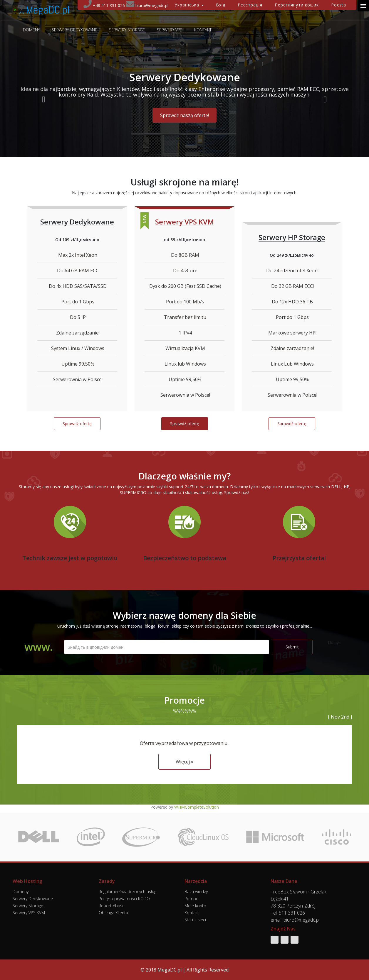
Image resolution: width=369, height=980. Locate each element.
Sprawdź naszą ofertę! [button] (184, 115)
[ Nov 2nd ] (340, 717)
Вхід (221, 5)
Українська (189, 5)
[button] (42, 98)
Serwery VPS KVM (29, 913)
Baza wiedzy (196, 892)
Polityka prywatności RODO (124, 899)
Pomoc (191, 899)
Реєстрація (250, 5)
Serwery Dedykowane (74, 30)
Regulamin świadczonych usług (128, 892)
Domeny (31, 30)
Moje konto (195, 906)
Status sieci (195, 920)
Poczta (339, 5)
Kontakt (203, 30)
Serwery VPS (170, 30)
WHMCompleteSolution (197, 807)
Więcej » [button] (184, 762)
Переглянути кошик (297, 5)
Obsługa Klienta (113, 913)
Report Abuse (112, 906)
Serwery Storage (127, 30)
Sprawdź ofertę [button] (77, 424)
